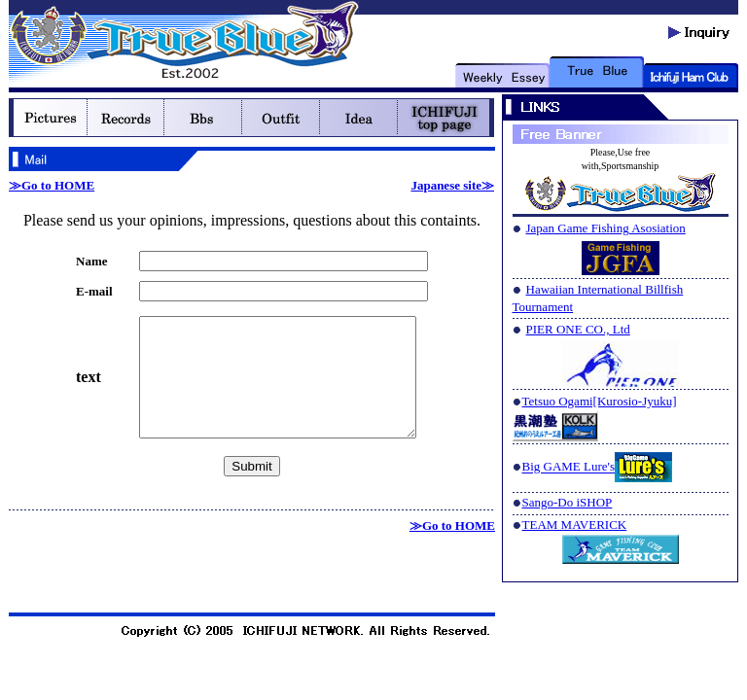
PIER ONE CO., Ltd (578, 329)
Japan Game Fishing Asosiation (606, 228)
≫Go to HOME (52, 185)
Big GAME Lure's (569, 467)
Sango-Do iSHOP (568, 502)
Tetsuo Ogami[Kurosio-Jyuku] (600, 401)
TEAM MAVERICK (575, 525)
